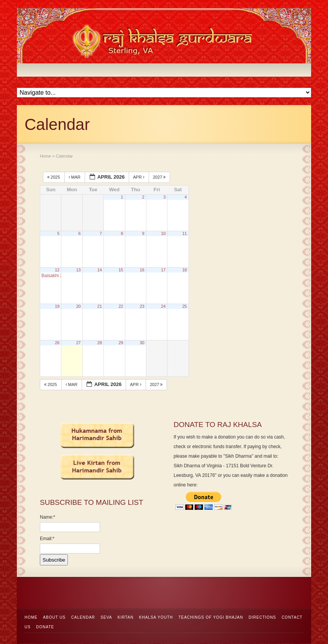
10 (163, 233)
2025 (54, 177)
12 (57, 270)
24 (163, 306)
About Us (54, 617)
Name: (48, 517)
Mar (75, 177)
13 (79, 270)
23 (142, 306)
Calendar (83, 617)
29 (121, 343)
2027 (160, 177)
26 (57, 343)
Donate (45, 627)
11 (185, 233)
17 (163, 270)
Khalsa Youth (156, 617)
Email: (47, 539)
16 (142, 270)
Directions (262, 617)
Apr (139, 177)
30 (142, 343)
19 (57, 306)
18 (185, 270)
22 (121, 306)
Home (31, 617)
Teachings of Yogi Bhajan (211, 617)
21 (100, 306)
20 (79, 306)
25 (185, 306)
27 (79, 343)
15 (121, 270)
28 (100, 343)
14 (100, 270)
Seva (106, 617)
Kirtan (126, 617)
